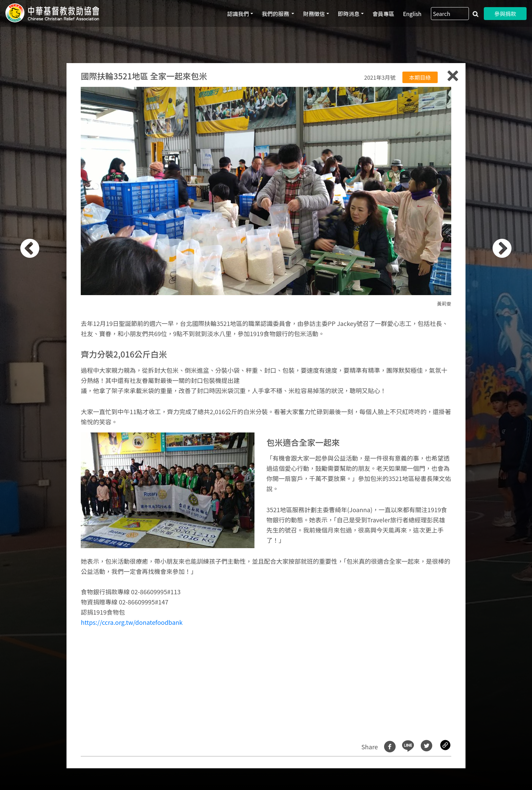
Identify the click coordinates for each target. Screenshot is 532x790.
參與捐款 (505, 14)
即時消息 (349, 14)
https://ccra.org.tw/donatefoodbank (132, 622)
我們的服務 (276, 14)
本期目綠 (420, 77)
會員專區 (383, 14)
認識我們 (238, 14)
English (412, 14)
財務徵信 (314, 14)
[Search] (450, 14)
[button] (41, 399)
